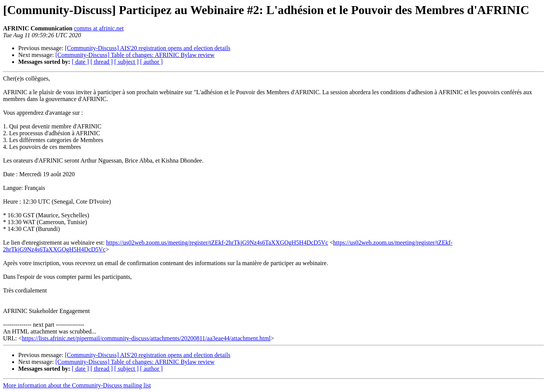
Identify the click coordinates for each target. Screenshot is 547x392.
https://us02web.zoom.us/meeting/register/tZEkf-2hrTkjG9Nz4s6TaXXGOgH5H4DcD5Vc (217, 243)
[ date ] (80, 62)
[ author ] (152, 62)
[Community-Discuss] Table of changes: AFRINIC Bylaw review (135, 55)
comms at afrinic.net (99, 28)
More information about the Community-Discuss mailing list (77, 385)
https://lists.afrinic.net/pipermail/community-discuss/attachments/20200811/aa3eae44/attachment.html (146, 338)
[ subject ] (126, 62)
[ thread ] (102, 62)
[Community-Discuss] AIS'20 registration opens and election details (148, 48)
